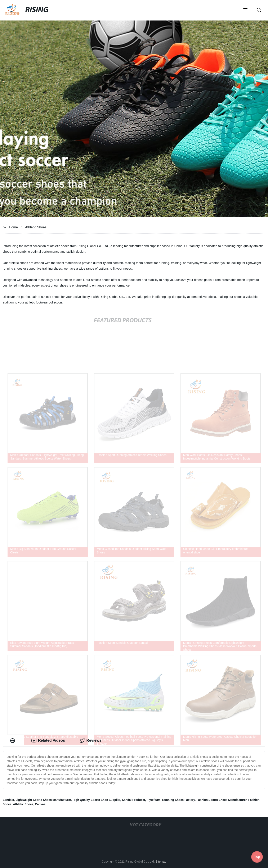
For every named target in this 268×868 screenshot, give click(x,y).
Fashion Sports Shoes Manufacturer (222, 800)
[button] (245, 10)
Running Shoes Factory (178, 800)
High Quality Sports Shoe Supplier (97, 800)
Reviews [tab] (91, 741)
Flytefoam (154, 800)
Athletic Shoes (36, 227)
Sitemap (161, 862)
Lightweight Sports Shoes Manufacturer (43, 800)
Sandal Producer (133, 800)
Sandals (8, 800)
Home (14, 227)
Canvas (40, 804)
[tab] (13, 741)
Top (257, 857)
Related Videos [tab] (48, 741)
